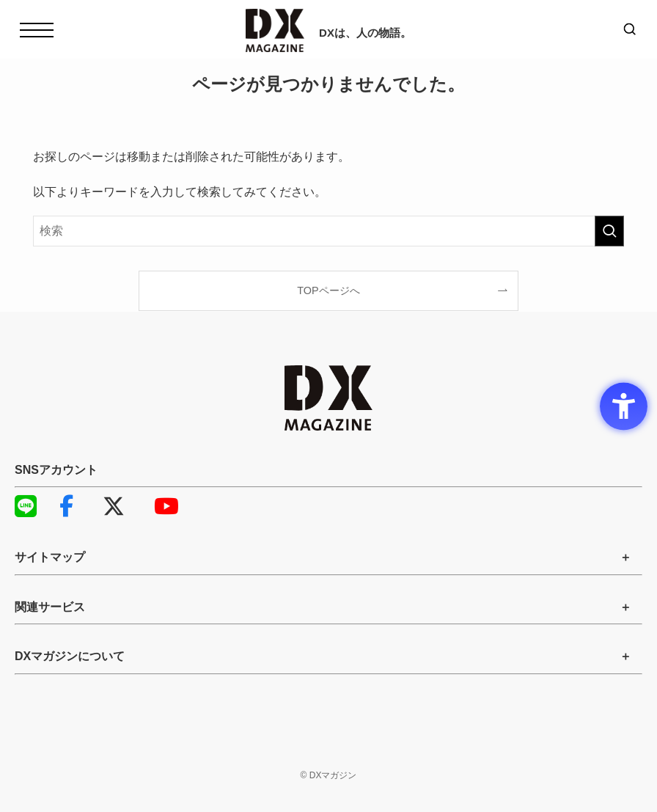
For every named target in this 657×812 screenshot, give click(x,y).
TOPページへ (328, 290)
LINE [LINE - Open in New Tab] (22, 506)
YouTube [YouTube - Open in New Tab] (161, 506)
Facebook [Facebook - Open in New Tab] (66, 506)
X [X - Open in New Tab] (114, 506)
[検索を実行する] (609, 231)
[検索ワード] (328, 231)
